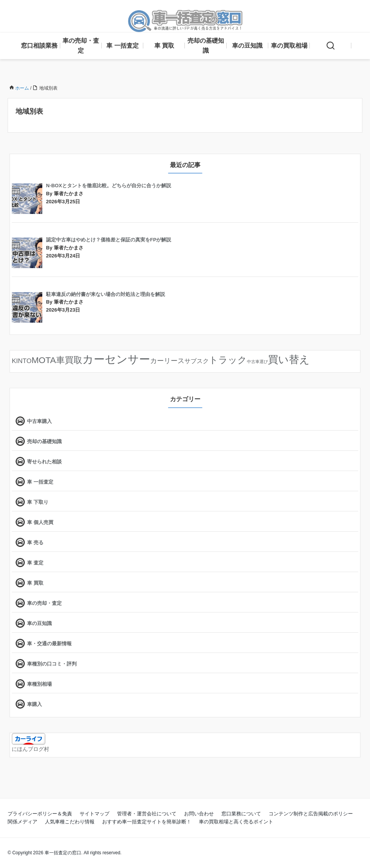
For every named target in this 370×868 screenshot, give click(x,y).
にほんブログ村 (30, 749)
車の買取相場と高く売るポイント (236, 822)
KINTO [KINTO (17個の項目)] (22, 361)
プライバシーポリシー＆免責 (40, 814)
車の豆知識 (247, 46)
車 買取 (164, 46)
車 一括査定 (122, 46)
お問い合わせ (199, 814)
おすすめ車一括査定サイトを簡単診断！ (147, 822)
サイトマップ (95, 814)
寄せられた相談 (44, 462)
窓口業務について (241, 814)
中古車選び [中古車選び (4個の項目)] (257, 362)
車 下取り (38, 502)
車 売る (35, 542)
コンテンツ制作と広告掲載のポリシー (311, 814)
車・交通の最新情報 (49, 644)
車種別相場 (39, 684)
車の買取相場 (289, 46)
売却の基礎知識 (206, 46)
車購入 (34, 704)
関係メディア (22, 822)
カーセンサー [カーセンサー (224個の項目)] (116, 359)
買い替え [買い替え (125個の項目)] (289, 360)
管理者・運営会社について (147, 814)
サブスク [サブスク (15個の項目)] (197, 361)
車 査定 (35, 563)
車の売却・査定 (81, 46)
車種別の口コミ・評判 (52, 664)
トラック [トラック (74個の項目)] (228, 360)
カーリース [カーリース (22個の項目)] (167, 361)
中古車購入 (39, 421)
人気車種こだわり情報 (70, 822)
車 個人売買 (40, 522)
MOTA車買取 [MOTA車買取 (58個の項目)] (57, 360)
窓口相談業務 (39, 46)
